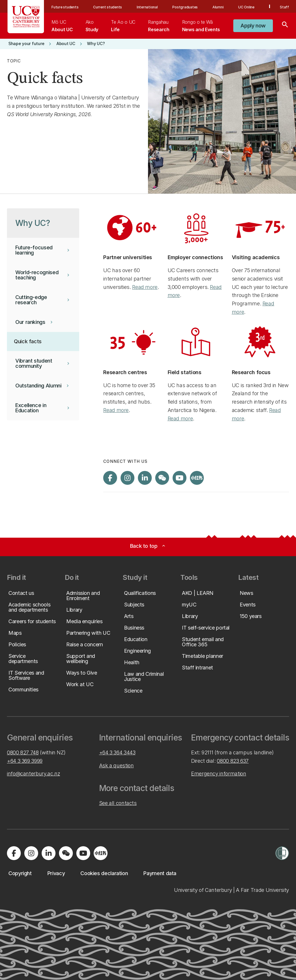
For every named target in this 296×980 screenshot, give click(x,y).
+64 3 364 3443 (117, 752)
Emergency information (219, 774)
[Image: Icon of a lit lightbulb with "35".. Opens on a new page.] (132, 342)
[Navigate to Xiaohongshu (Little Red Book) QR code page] (197, 478)
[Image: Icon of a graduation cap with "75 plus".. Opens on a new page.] (260, 227)
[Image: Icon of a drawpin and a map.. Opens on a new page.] (196, 342)
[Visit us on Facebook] (110, 478)
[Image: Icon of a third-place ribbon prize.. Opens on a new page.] (260, 342)
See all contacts (118, 803)
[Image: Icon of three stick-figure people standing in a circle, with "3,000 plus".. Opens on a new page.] (196, 227)
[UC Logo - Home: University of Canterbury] (26, 17)
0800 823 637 (233, 761)
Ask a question (116, 765)
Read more (145, 287)
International (147, 7)
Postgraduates (185, 7)
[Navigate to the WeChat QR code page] (162, 478)
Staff (284, 7)
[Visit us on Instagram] (127, 478)
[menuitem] (62, 26)
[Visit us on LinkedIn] (145, 478)
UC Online (246, 7)
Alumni (218, 7)
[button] (253, 26)
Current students (108, 7)
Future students (65, 7)
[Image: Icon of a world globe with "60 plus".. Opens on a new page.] (132, 227)
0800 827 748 (23, 752)
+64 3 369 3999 (25, 761)
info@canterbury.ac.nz (33, 774)
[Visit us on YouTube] (180, 478)
